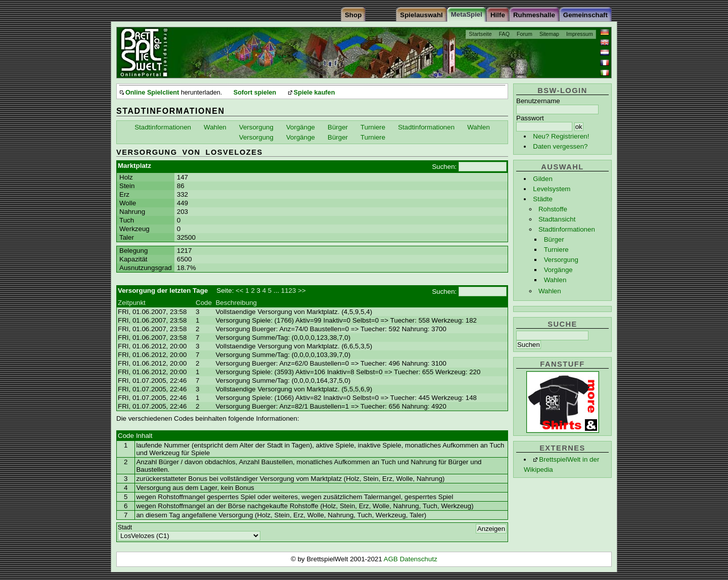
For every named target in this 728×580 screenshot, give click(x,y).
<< (240, 291)
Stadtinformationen (567, 229)
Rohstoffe (553, 209)
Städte (543, 199)
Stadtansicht (557, 219)
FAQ (504, 34)
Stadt (125, 527)
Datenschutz (419, 559)
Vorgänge (558, 270)
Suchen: (444, 167)
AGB (392, 559)
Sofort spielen (255, 93)
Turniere (556, 250)
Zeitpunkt (132, 303)
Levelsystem (552, 189)
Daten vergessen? (560, 146)
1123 (289, 291)
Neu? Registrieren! (561, 136)
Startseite (481, 34)
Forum (525, 34)
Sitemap (549, 34)
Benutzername (538, 101)
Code (204, 303)
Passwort (530, 118)
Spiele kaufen (314, 93)
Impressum (580, 34)
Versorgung (561, 260)
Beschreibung (236, 303)
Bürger (554, 239)
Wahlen (555, 280)
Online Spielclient (152, 93)
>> (302, 291)
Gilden (543, 179)
